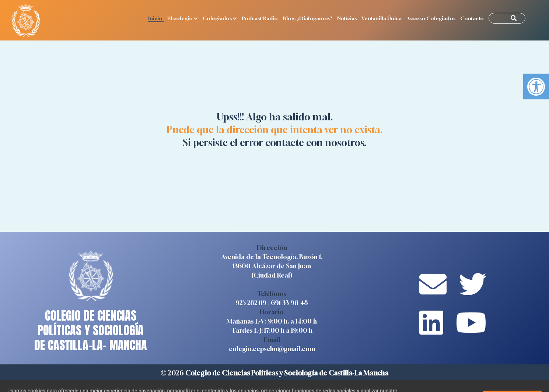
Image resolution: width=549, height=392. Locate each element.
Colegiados (220, 18)
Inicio (156, 18)
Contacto (473, 18)
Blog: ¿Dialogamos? (308, 18)
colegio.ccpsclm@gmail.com (272, 349)
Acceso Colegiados (431, 18)
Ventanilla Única (382, 18)
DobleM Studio (338, 383)
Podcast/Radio (260, 18)
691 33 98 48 (289, 303)
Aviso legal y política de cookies (232, 383)
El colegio (183, 18)
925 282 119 (251, 303)
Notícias (347, 18)
